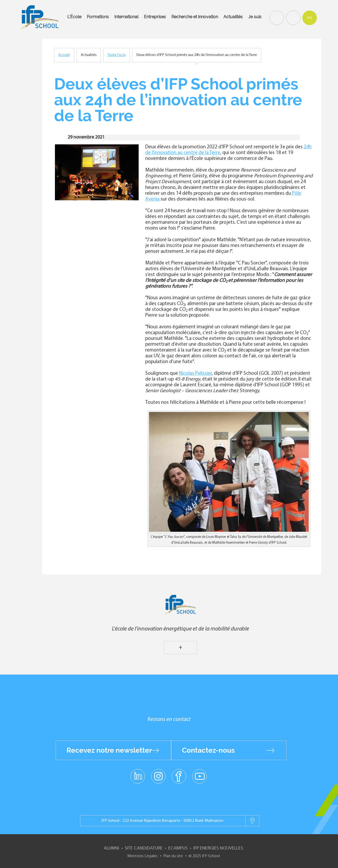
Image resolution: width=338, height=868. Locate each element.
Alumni (111, 848)
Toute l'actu (117, 55)
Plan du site (173, 856)
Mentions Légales (142, 856)
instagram (158, 776)
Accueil (64, 55)
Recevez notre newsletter (109, 750)
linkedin (138, 773)
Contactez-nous (208, 750)
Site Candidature (144, 848)
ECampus (178, 848)
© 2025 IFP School (204, 856)
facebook (179, 776)
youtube (199, 776)
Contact (293, 17)
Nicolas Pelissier (195, 374)
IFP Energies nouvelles (218, 848)
